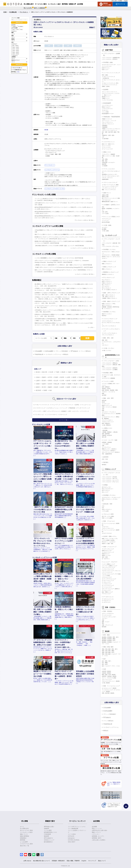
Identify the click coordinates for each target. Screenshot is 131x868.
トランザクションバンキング (109, 188)
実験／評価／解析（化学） (108, 652)
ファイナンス (85, 411)
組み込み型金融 (106, 222)
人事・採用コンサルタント (108, 297)
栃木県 (87, 377)
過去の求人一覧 (24, 846)
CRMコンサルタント (107, 283)
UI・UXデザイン (106, 559)
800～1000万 (15, 45)
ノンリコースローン (52, 415)
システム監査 (105, 444)
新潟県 (44, 381)
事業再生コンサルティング (111, 272)
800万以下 (14, 44)
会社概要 (94, 827)
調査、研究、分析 (108, 338)
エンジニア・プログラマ (110, 562)
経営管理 (106, 457)
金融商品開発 (105, 179)
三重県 (87, 381)
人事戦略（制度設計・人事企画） (110, 432)
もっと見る (91, 327)
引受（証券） (105, 212)
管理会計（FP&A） (107, 389)
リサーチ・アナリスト (107, 178)
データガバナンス (106, 601)
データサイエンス (108, 597)
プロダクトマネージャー (108, 422)
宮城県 (56, 377)
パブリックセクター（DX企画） (110, 477)
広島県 (82, 384)
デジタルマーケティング (108, 552)
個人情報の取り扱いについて (41, 861)
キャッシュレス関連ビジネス (112, 217)
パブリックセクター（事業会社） (110, 363)
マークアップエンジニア (108, 549)
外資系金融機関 (49, 351)
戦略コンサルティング (110, 261)
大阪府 (70, 372)
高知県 (56, 387)
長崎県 (68, 387)
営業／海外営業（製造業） (108, 693)
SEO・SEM (105, 557)
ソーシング (64, 408)
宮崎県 (87, 387)
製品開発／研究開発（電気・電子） (111, 637)
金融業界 (46, 828)
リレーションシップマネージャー (110, 186)
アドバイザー (38, 411)
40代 (21, 30)
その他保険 (105, 166)
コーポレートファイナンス (42, 405)
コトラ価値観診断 (73, 828)
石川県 (62, 381)
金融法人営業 (105, 195)
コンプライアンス (106, 447)
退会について (102, 861)
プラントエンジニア (107, 680)
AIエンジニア (105, 492)
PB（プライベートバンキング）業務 (111, 198)
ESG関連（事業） (108, 373)
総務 (103, 410)
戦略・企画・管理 (108, 398)
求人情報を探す (13, 12)
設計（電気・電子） (107, 661)
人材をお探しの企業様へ (117, 1)
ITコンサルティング (109, 278)
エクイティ (76, 411)
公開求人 (14, 27)
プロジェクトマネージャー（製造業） (111, 681)
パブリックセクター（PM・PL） (110, 479)
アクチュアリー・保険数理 (108, 154)
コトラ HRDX (72, 834)
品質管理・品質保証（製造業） (110, 676)
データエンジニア (106, 582)
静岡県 (80, 381)
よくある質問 (24, 842)
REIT (45, 411)
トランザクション (39, 415)
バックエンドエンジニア (108, 569)
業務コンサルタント (107, 269)
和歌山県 (57, 384)
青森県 (44, 377)
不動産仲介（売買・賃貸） (108, 135)
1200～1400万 (15, 49)
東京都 (46, 130)
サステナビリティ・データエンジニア (111, 497)
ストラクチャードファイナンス (110, 85)
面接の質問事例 (24, 836)
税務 (103, 393)
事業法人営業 (105, 197)
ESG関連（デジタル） (110, 495)
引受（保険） (105, 159)
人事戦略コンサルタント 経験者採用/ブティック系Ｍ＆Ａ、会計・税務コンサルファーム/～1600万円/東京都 (63, 265)
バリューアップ (56, 405)
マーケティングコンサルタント (110, 333)
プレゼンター (105, 110)
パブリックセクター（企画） (112, 361)
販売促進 (104, 627)
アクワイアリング (106, 219)
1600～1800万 (15, 52)
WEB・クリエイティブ (110, 547)
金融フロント (107, 193)
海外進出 (106, 462)
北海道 (38, 377)
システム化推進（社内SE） (109, 540)
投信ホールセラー (106, 107)
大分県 (80, 387)
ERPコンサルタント (107, 281)
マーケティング (106, 404)
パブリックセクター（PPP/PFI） (110, 59)
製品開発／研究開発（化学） (109, 640)
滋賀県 (44, 384)
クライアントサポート (107, 420)
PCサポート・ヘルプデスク (109, 542)
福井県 (68, 381)
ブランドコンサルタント (108, 335)
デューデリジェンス (54, 411)
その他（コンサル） (109, 348)
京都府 (38, 384)
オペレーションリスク (107, 149)
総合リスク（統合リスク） (108, 144)
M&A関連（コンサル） (110, 312)
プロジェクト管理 (108, 514)
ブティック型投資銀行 (62, 351)
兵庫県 (93, 381)
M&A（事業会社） (106, 423)
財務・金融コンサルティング (112, 301)
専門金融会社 (74, 351)
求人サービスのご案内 (26, 830)
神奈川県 (44, 372)
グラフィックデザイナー (108, 614)
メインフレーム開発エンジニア (110, 566)
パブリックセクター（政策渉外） (110, 368)
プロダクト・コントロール (108, 392)
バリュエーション (86, 405)
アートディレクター (107, 615)
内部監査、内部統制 (107, 442)
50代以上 (14, 31)
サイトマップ (92, 861)
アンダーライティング (84, 408)
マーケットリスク (106, 147)
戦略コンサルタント (107, 264)
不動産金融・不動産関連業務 (112, 117)
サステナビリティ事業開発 (108, 378)
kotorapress (71, 838)
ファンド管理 (105, 112)
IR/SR (103, 402)
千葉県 (57, 372)
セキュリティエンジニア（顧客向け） (111, 589)
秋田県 (62, 377)
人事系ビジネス (108, 428)
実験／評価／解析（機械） (108, 651)
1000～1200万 (15, 47)
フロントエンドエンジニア (108, 567)
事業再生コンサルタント (108, 274)
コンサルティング (50, 189)
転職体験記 (23, 838)
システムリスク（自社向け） (109, 451)
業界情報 (23, 840)
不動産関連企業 (39, 354)
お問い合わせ (27, 861)
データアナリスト (106, 602)
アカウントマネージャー (108, 528)
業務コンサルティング (110, 267)
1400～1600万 (15, 51)
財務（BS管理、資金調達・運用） (110, 390)
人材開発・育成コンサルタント (110, 298)
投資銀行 (64, 411)
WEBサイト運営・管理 (107, 544)
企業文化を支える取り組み (100, 830)
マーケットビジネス (109, 169)
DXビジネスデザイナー (108, 489)
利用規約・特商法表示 (58, 861)
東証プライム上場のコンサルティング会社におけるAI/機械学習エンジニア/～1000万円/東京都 (60, 234)
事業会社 (66, 354)
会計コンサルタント (107, 305)
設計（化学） (105, 664)
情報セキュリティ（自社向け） (110, 449)
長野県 (50, 381)
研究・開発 (106, 635)
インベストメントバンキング (112, 73)
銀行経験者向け (48, 842)
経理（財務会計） (106, 387)
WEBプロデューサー (107, 551)
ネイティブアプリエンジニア (109, 579)
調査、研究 (105, 340)
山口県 (88, 384)
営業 (103, 620)
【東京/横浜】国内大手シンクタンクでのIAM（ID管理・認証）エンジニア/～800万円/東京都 (59, 246)
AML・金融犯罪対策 (107, 454)
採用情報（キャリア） (98, 836)
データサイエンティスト (108, 599)
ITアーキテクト (106, 286)
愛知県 (63, 372)
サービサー (105, 228)
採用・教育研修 (106, 434)
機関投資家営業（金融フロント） (110, 202)
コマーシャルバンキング (110, 182)
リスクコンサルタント (107, 321)
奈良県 (50, 384)
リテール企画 (105, 213)
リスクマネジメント (109, 142)
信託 (103, 207)
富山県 (56, 381)
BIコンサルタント (106, 285)
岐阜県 (74, 381)
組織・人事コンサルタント (108, 295)
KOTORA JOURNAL (74, 840)
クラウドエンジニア (107, 577)
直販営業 (104, 164)
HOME (5, 12)
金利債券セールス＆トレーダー (110, 174)
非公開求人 (20, 27)
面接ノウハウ (24, 834)
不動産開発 (105, 127)
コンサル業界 (48, 830)
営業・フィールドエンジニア (112, 686)
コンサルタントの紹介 (26, 832)
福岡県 (76, 372)
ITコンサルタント (24, 12)
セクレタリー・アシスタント (109, 412)
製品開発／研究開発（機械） (109, 639)
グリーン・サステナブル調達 (109, 678)
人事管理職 (105, 430)
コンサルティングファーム (52, 170)
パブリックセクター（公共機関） (110, 370)
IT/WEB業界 (47, 834)
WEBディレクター (106, 556)
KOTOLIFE (71, 836)
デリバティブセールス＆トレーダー (111, 176)
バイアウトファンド (68, 405)
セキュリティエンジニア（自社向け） (111, 452)
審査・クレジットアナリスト (109, 190)
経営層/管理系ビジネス (50, 832)
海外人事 (104, 437)
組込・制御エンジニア (107, 592)
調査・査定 (105, 161)
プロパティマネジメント (108, 124)
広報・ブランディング (107, 625)
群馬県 (93, 377)
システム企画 (105, 511)
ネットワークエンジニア (108, 585)
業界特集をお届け (49, 827)
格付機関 (104, 229)
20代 (13, 30)
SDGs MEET (72, 842)
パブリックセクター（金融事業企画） (111, 58)
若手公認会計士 (48, 838)
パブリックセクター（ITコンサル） (111, 246)
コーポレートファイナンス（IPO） (110, 83)
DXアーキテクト (106, 490)
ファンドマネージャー (107, 105)
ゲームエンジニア (106, 590)
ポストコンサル (60, 189)
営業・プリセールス (109, 521)
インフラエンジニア (107, 584)
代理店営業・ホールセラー (108, 162)
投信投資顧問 (107, 103)
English (126, 1)
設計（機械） (105, 663)
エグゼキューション (53, 408)
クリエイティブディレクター (109, 617)
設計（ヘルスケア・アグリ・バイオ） (111, 666)
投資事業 (106, 90)
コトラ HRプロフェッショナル (77, 827)
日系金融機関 (38, 351)
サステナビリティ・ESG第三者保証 (111, 255)
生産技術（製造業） (107, 673)
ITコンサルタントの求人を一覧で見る (84, 220)
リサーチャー (105, 345)
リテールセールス (106, 200)
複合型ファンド (106, 97)
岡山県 (76, 384)
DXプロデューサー (106, 487)
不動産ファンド (106, 98)
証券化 (77, 405)
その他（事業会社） (107, 425)
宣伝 (103, 623)
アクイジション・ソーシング (109, 121)
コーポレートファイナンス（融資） (111, 185)
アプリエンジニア (106, 594)
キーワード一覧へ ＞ (64, 420)
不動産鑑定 (105, 126)
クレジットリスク (106, 146)
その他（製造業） (106, 683)
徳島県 (38, 387)
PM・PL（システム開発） (108, 516)
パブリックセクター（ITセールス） (111, 482)
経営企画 (104, 400)
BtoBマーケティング (107, 405)
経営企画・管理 (108, 504)
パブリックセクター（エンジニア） (111, 480)
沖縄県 (45, 390)
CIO (103, 508)
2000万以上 (14, 55)
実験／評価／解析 (108, 647)
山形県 (68, 377)
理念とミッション (97, 828)
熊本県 (74, 387)
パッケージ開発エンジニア (108, 564)
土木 (103, 137)
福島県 (74, 377)
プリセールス (105, 527)
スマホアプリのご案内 (26, 844)
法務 (103, 446)
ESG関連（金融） (108, 62)
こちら (18, 72)
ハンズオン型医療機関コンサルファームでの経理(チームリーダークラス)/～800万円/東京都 (59, 258)
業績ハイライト (96, 832)
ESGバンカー (105, 70)
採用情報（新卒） (97, 838)
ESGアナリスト (106, 68)
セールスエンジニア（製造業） (110, 688)
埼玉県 (51, 372)
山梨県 (38, 381)
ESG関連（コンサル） (110, 249)
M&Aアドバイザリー (107, 314)
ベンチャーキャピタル (107, 100)
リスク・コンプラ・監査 (110, 440)
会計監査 (104, 395)
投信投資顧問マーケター (108, 114)
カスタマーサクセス (107, 533)
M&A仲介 (104, 316)
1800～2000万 (15, 54)
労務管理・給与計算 (107, 435)
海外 (51, 390)
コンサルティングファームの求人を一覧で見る (82, 248)
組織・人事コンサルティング (112, 293)
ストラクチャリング (40, 408)
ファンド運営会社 (86, 351)
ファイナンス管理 (108, 381)
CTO (103, 506)
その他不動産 (105, 139)
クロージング (63, 415)
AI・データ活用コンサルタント (109, 290)
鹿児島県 (38, 390)
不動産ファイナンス (107, 119)
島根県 (70, 384)
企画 (103, 409)
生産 (105, 669)
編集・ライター (106, 622)
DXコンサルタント (106, 288)
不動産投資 (72, 408)
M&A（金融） (105, 75)
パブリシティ (96, 834)
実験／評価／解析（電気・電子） (110, 649)
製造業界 (46, 836)
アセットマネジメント (107, 122)
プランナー (105, 619)
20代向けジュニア (49, 840)
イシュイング (105, 221)
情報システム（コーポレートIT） (110, 539)
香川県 (44, 387)
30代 (17, 30)
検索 (87, 338)
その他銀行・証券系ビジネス (112, 205)
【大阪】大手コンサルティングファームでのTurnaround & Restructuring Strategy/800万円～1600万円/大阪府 (64, 267)
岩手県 (50, 377)
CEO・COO (105, 459)
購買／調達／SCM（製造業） (109, 675)
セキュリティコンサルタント (109, 326)
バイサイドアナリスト (107, 109)
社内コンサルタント (107, 509)
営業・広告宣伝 (108, 611)
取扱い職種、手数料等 (73, 861)
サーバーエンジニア (107, 587)
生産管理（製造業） (107, 671)
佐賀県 (62, 387)
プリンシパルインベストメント (110, 92)
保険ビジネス (107, 152)
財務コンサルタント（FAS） (109, 304)
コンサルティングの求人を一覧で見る (84, 274)
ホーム (22, 827)
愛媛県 (50, 387)
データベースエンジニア (108, 581)
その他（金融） (108, 225)
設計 (105, 659)
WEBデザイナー (106, 554)
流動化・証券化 (106, 86)
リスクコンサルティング (110, 319)
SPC (70, 411)
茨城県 (80, 377)
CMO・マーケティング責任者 (109, 407)
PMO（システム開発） (107, 518)
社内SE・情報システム (110, 536)
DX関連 (105, 485)
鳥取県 (63, 384)
